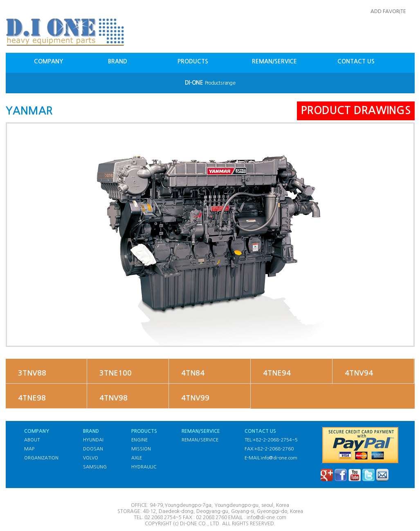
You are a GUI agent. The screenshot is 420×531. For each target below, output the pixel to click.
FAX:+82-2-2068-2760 (269, 449)
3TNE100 (116, 373)
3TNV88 (32, 373)
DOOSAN (93, 449)
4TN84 (193, 373)
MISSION (141, 449)
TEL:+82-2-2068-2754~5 (271, 440)
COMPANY (48, 61)
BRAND (118, 61)
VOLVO (91, 458)
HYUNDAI (93, 440)
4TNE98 (32, 398)
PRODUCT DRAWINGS (356, 110)
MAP (29, 449)
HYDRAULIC (144, 467)
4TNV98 (113, 398)
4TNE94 (277, 373)
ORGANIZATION (41, 458)
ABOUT (32, 440)
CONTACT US (356, 61)
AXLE (137, 458)
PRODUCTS (193, 61)
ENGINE (139, 440)
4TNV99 (195, 398)
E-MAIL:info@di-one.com (271, 458)
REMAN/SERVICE (274, 61)
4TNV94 (359, 373)
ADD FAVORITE (388, 11)
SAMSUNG (95, 467)
